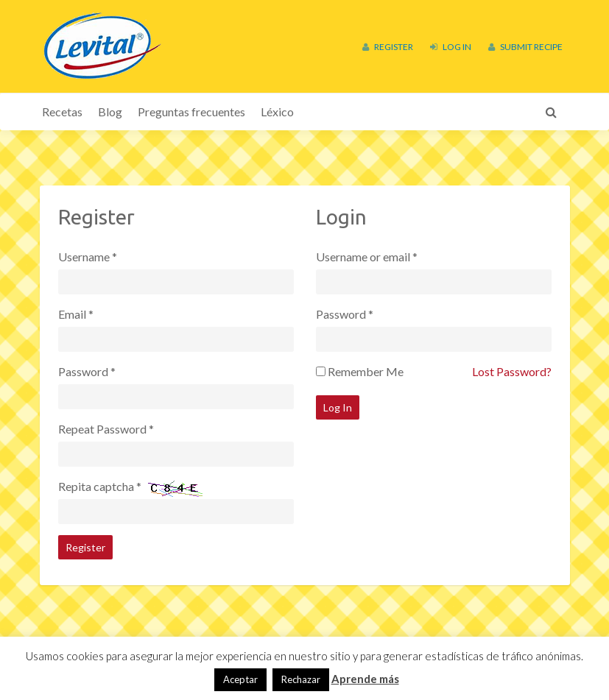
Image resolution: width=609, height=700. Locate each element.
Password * (87, 371)
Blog (110, 112)
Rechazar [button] (301, 679)
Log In (451, 47)
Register (388, 47)
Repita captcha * (100, 486)
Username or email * (367, 257)
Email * (76, 314)
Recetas (62, 112)
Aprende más (365, 679)
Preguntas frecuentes (191, 112)
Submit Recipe (525, 47)
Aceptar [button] (240, 679)
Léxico (277, 112)
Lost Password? (512, 371)
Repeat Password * (106, 429)
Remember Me (366, 371)
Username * (88, 257)
